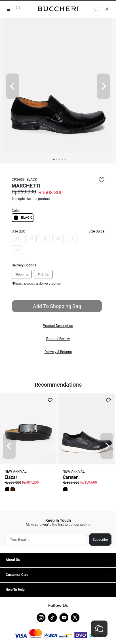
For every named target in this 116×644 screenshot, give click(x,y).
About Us (13, 560)
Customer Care (17, 575)
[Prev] (13, 86)
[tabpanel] (58, 86)
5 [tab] (65, 159)
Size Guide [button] (96, 231)
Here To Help (15, 590)
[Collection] (10, 9)
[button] (58, 326)
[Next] (103, 86)
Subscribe (100, 540)
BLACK (23, 218)
